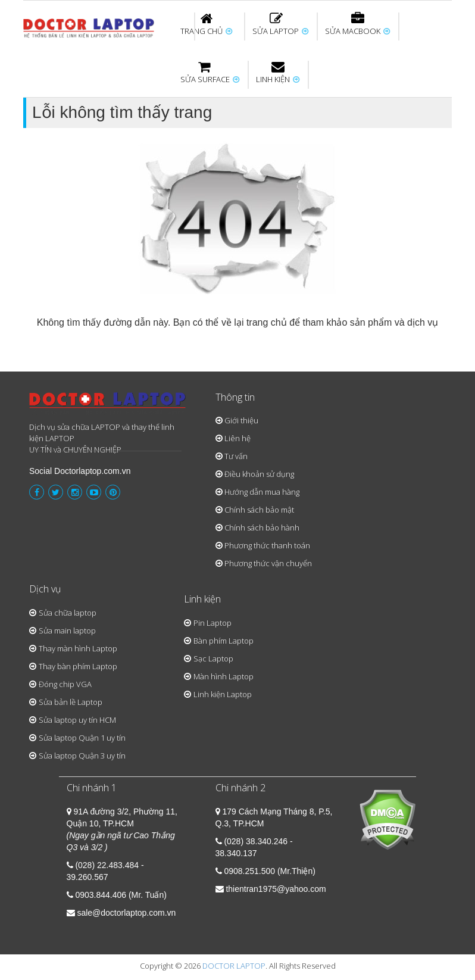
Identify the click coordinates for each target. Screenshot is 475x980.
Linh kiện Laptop (223, 694)
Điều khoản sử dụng (259, 474)
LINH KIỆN (278, 73)
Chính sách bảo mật (259, 510)
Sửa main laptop (67, 631)
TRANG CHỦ (206, 24)
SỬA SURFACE (210, 73)
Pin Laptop (212, 623)
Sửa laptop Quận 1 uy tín (82, 738)
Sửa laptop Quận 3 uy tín (82, 756)
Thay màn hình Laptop (78, 648)
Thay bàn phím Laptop (78, 666)
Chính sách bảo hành (262, 528)
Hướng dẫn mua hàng (262, 492)
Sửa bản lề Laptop (71, 702)
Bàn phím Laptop (224, 641)
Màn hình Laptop (224, 676)
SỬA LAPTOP (280, 24)
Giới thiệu (241, 420)
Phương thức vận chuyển (268, 563)
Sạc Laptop (213, 658)
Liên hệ (237, 438)
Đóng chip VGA (65, 684)
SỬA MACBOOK (357, 24)
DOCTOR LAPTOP (234, 966)
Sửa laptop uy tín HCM (77, 720)
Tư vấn (236, 456)
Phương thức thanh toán (267, 545)
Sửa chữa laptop (68, 613)
